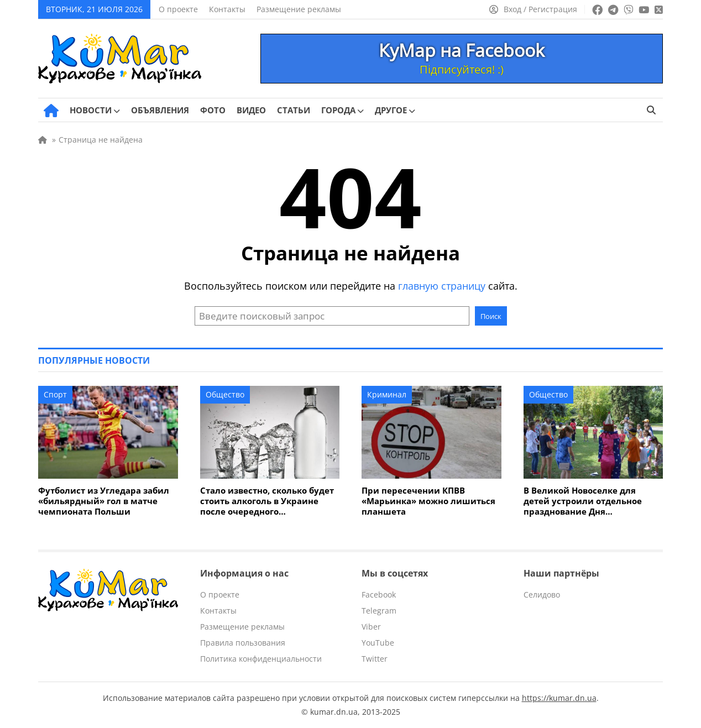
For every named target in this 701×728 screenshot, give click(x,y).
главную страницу (442, 286)
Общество (225, 394)
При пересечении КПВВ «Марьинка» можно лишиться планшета (428, 501)
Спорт (55, 394)
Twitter (375, 659)
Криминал (387, 394)
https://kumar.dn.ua (559, 698)
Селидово (542, 595)
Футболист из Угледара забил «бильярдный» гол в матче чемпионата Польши (104, 501)
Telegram (379, 611)
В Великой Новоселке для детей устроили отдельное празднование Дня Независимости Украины (583, 501)
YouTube (378, 643)
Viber (371, 627)
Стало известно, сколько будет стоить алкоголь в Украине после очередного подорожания (267, 501)
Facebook (379, 595)
